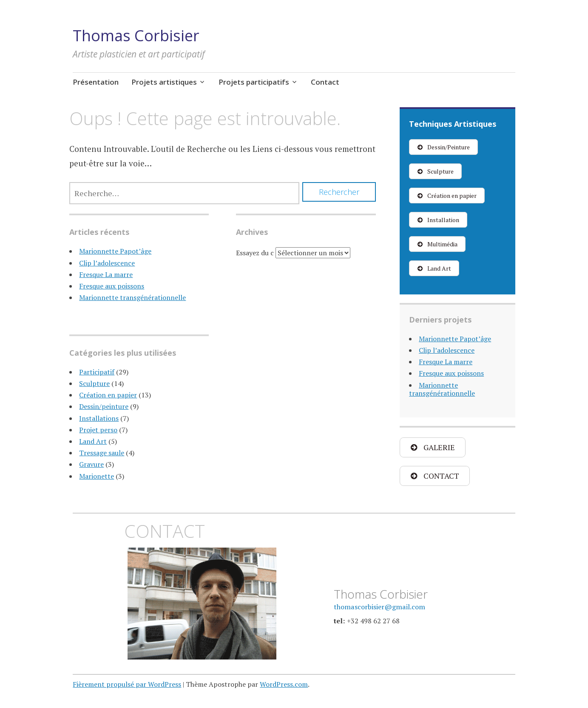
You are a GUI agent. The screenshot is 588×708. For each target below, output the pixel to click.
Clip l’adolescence (107, 263)
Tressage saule (102, 453)
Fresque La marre (106, 274)
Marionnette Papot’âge (115, 251)
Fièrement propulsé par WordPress (127, 684)
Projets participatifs (254, 82)
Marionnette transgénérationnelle (132, 297)
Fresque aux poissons (112, 286)
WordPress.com (284, 684)
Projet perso (98, 430)
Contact (325, 82)
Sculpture (94, 383)
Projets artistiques (164, 82)
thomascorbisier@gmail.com (379, 607)
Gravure (91, 464)
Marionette (97, 476)
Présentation (96, 82)
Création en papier (108, 395)
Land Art (93, 441)
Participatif (97, 372)
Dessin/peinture (104, 406)
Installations (99, 418)
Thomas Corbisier (136, 36)
